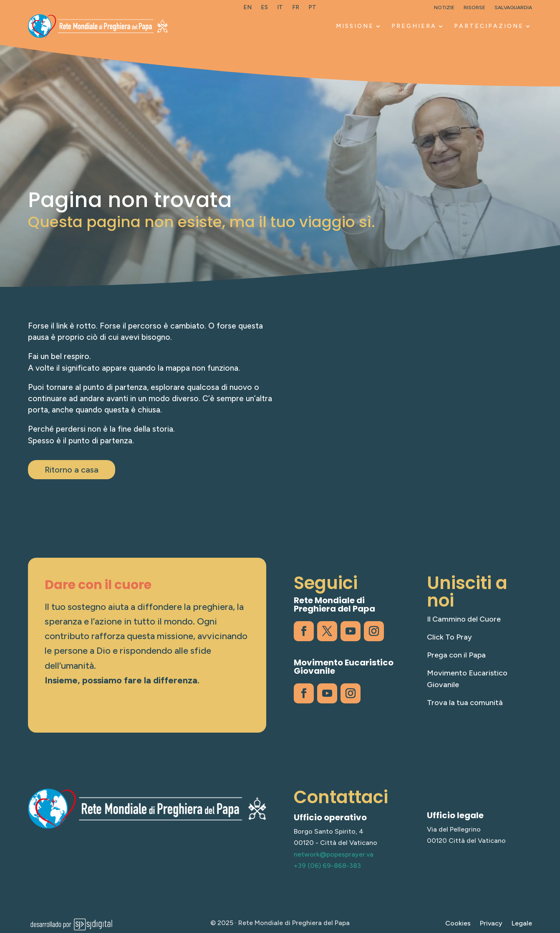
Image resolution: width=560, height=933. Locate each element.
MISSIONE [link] (355, 26)
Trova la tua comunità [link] (465, 703)
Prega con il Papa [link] (456, 655)
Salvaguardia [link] (513, 8)
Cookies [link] (458, 924)
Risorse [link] (474, 8)
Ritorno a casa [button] (72, 470)
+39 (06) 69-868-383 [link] (327, 866)
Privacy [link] (491, 924)
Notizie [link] (444, 8)
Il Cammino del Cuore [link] (464, 619)
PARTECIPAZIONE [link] (489, 26)
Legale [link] (522, 924)
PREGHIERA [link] (414, 26)
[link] (247, 9)
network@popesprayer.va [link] (334, 854)
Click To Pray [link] (449, 637)
